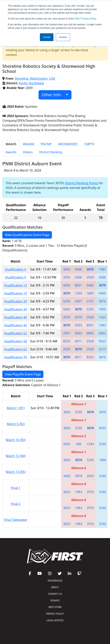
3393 (67, 277)
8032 (67, 341)
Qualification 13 (15, 285)
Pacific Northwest (31, 83)
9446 (78, 269)
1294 (78, 293)
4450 (67, 285)
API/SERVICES (55, 581)
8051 (78, 285)
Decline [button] (63, 37)
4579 (78, 317)
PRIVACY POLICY (55, 614)
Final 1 (16, 488)
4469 (102, 293)
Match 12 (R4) (16, 456)
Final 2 (16, 504)
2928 (90, 317)
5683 (67, 309)
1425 (102, 317)
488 (79, 444)
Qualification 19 (15, 293)
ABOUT (55, 587)
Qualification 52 (15, 333)
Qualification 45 (15, 325)
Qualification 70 (15, 357)
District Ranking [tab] (51, 152)
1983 (102, 269)
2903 (90, 476)
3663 (67, 269)
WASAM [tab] (28, 144)
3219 (102, 349)
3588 (102, 277)
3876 (102, 301)
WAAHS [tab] (11, 144)
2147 (90, 301)
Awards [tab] (11, 152)
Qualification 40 (15, 317)
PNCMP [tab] (46, 144)
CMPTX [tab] (89, 144)
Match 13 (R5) (16, 472)
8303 (90, 357)
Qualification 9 (16, 277)
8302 (102, 333)
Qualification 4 (16, 269)
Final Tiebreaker (16, 520)
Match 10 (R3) (16, 440)
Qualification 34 (15, 309)
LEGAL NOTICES (55, 620)
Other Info (53, 95)
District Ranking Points (82, 183)
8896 (90, 333)
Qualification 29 (15, 301)
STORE (55, 607)
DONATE (55, 600)
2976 (67, 317)
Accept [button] (47, 37)
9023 (102, 341)
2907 (78, 301)
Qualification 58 (15, 341)
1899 (90, 293)
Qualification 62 (15, 349)
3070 (90, 269)
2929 (90, 277)
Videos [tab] (28, 152)
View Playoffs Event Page (23, 374)
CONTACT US (55, 594)
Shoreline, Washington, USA (35, 78)
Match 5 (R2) (16, 424)
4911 (78, 341)
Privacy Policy (85, 19)
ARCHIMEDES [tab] (68, 144)
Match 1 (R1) (16, 408)
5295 (67, 301)
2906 (78, 277)
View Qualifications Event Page (27, 235)
